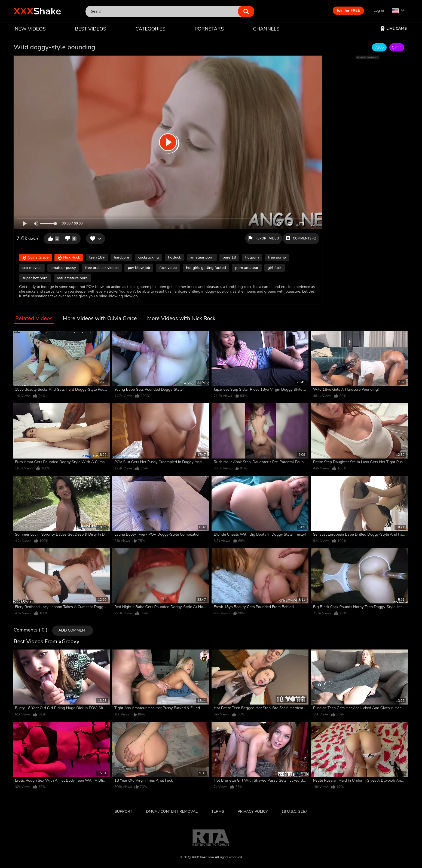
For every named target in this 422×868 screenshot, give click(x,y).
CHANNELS (266, 29)
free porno (277, 257)
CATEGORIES (151, 29)
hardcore (121, 257)
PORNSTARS (209, 29)
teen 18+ (97, 257)
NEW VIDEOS (30, 29)
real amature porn (72, 278)
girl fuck (275, 268)
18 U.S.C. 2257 (294, 811)
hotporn (252, 257)
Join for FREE (348, 10)
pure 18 (229, 257)
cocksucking (149, 257)
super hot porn (35, 278)
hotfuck (174, 257)
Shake (37, 11)
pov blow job (139, 268)
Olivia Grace (35, 258)
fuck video (168, 268)
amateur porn (202, 257)
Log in (379, 10)
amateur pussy (63, 268)
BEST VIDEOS (90, 29)
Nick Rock (69, 258)
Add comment (73, 630)
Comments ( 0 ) (30, 630)
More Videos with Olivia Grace (100, 319)
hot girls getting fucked (206, 268)
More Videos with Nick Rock (181, 319)
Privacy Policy (253, 811)
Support (123, 811)
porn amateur (247, 268)
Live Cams (393, 28)
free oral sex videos (102, 268)
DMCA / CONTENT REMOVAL (172, 811)
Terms (218, 811)
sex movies (32, 268)
